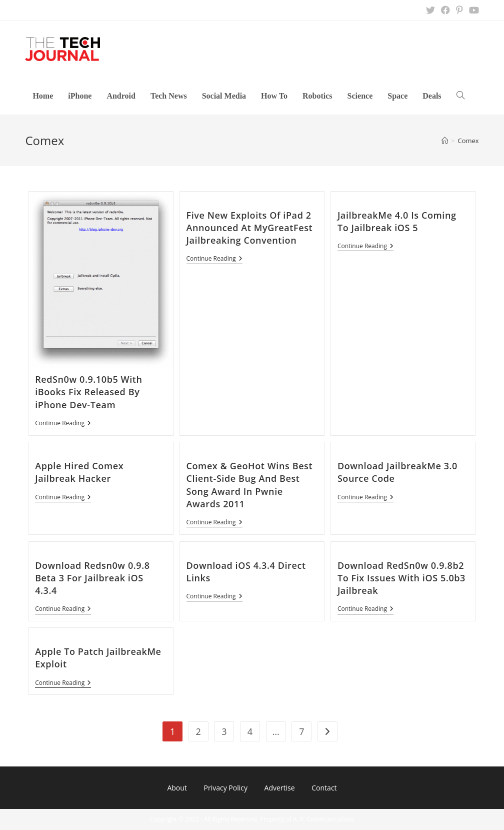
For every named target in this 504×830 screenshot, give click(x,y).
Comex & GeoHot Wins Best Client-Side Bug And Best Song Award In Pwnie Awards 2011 (250, 485)
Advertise (280, 788)
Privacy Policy (225, 788)
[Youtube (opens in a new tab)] (472, 10)
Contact (324, 788)
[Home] (445, 141)
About (177, 788)
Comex (468, 141)
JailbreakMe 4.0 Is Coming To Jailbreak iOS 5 (397, 221)
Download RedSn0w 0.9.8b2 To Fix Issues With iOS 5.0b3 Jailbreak (401, 578)
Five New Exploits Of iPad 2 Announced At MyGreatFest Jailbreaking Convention (250, 228)
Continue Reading (63, 424)
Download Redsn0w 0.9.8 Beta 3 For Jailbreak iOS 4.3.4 (92, 578)
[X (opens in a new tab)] (430, 10)
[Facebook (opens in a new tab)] (445, 10)
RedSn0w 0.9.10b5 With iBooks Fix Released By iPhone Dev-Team (88, 392)
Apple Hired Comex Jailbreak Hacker (79, 472)
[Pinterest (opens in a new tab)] (459, 10)
